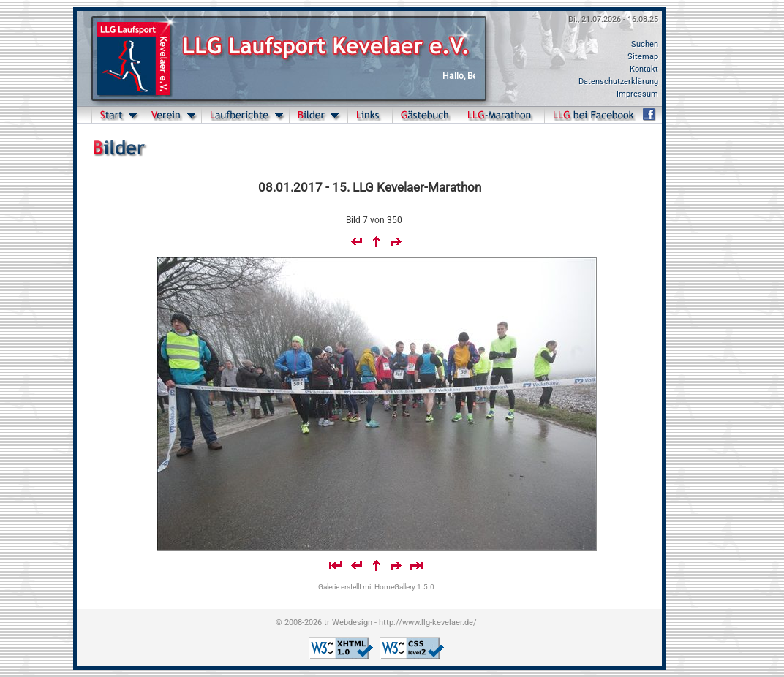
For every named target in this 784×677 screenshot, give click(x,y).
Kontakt (644, 69)
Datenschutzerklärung (618, 82)
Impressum (637, 94)
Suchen (645, 44)
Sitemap (643, 57)
